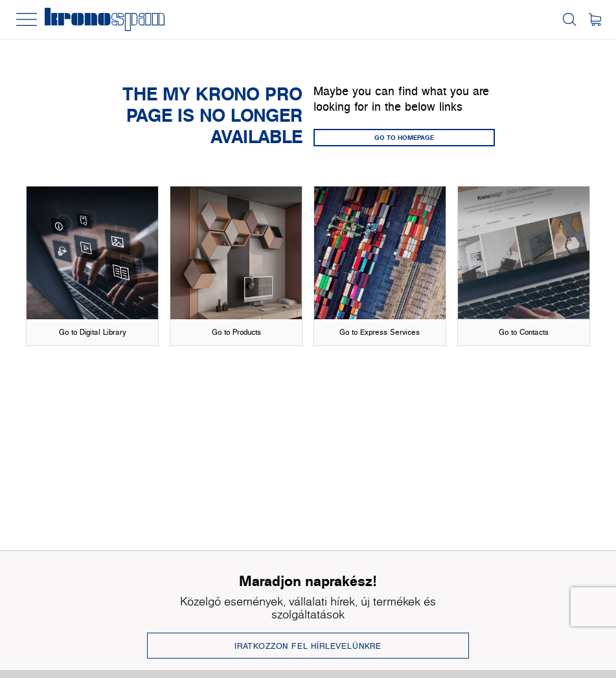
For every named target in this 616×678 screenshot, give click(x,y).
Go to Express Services (380, 332)
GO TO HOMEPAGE (404, 137)
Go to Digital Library (93, 332)
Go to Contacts (524, 332)
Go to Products (236, 332)
